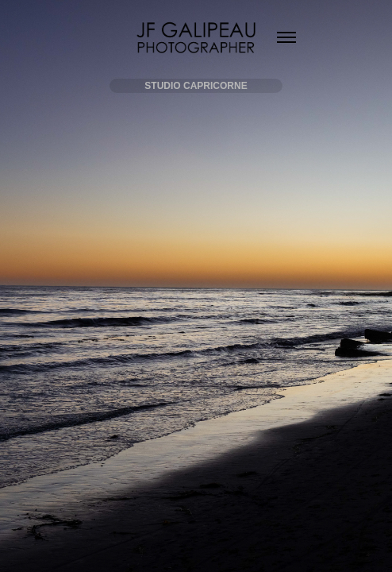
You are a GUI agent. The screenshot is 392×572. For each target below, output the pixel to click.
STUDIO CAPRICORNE (196, 86)
